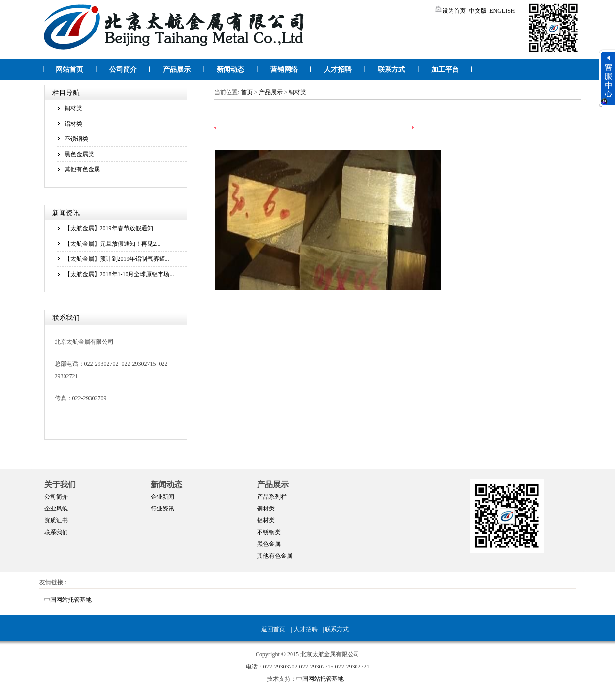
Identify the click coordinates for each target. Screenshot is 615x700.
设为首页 (450, 11)
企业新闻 (162, 497)
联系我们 (56, 532)
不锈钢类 (76, 139)
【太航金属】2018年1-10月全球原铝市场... (119, 274)
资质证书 (56, 520)
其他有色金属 (82, 169)
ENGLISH (502, 11)
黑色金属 (269, 544)
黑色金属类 (79, 154)
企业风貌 (56, 509)
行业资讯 (162, 509)
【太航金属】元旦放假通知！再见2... (113, 244)
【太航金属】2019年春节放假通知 (109, 228)
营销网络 (284, 70)
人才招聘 (338, 70)
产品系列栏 (272, 497)
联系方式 (391, 70)
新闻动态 (230, 70)
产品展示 (177, 70)
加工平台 (445, 70)
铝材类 (73, 124)
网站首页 (69, 70)
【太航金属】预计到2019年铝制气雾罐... (117, 259)
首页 (247, 92)
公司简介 (123, 70)
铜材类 (73, 108)
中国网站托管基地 (68, 600)
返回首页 (273, 629)
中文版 (478, 11)
